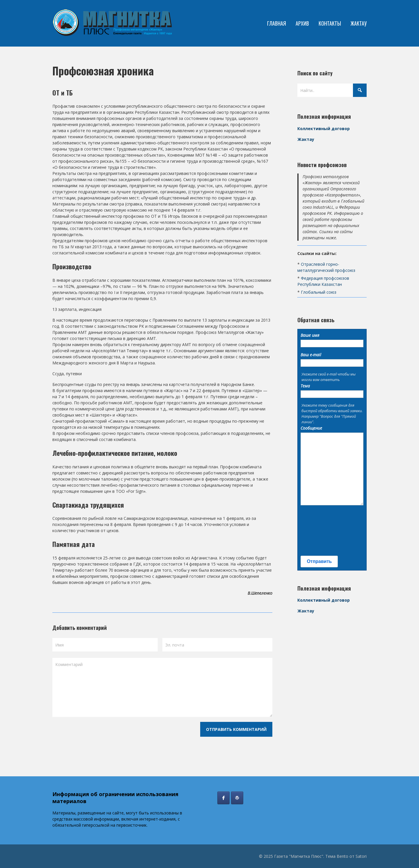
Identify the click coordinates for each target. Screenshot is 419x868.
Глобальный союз (319, 292)
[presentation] (324, 531)
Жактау (306, 139)
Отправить (319, 561)
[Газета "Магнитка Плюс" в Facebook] (223, 798)
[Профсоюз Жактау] (237, 798)
